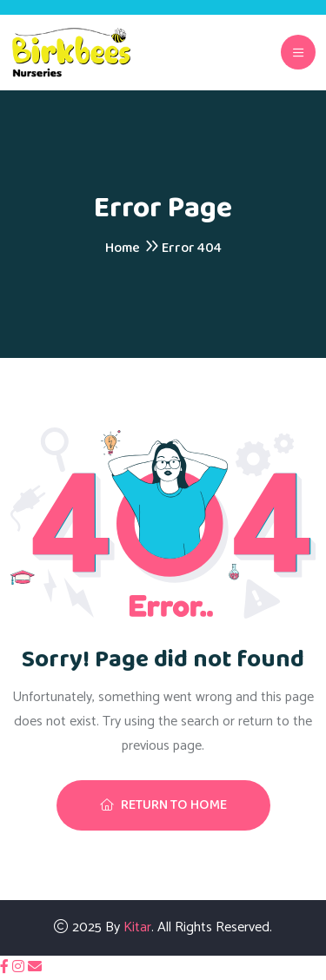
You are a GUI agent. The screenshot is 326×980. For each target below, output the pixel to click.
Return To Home (163, 805)
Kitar (137, 927)
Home (123, 248)
